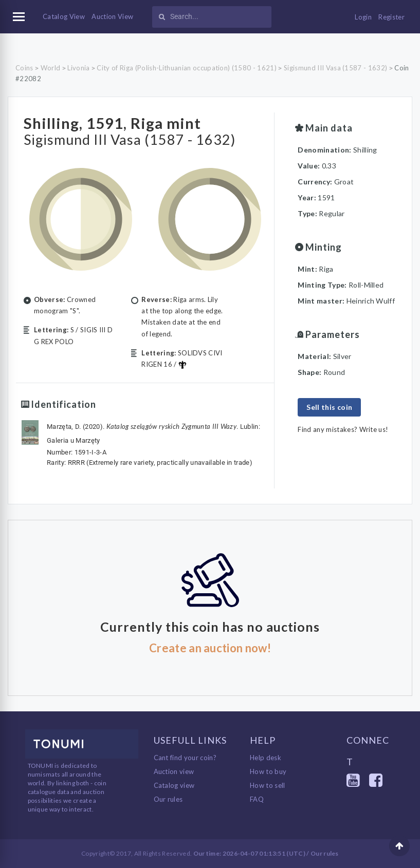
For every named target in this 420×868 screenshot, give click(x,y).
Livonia (78, 68)
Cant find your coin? (185, 758)
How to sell (268, 785)
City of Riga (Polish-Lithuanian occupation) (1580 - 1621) (187, 68)
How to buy (268, 771)
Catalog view (174, 785)
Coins (24, 68)
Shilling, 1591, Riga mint (126, 122)
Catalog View (64, 16)
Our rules (168, 799)
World (51, 68)
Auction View (112, 16)
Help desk (266, 758)
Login (363, 17)
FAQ (257, 799)
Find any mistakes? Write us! (343, 429)
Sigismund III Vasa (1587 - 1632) (335, 68)
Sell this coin (329, 407)
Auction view (174, 771)
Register (391, 17)
